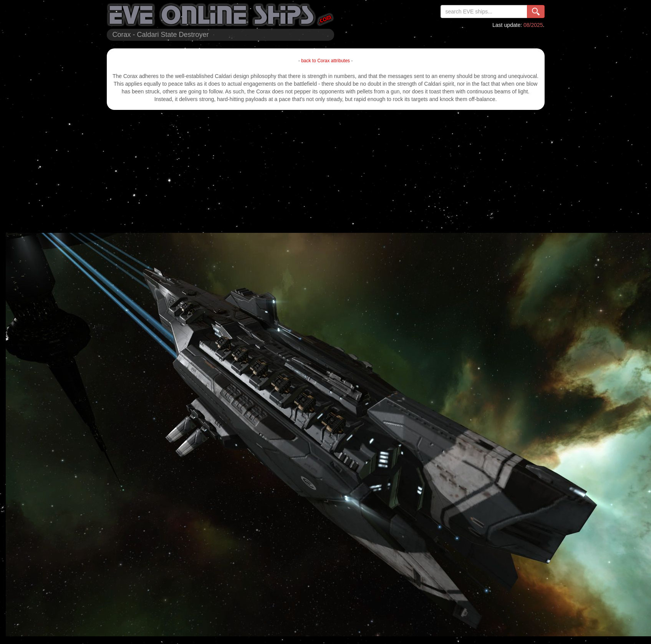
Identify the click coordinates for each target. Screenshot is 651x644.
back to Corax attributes (325, 61)
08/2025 (533, 25)
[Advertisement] (326, 171)
